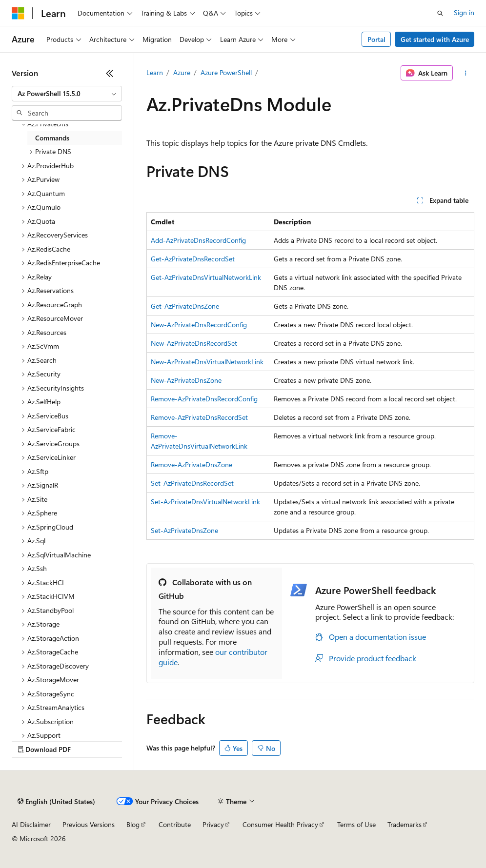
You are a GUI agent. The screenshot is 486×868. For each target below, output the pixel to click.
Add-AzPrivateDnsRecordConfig (198, 240)
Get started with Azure (435, 39)
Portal (376, 39)
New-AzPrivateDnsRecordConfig (199, 325)
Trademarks (405, 824)
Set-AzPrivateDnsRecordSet (192, 483)
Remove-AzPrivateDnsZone (192, 464)
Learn (155, 72)
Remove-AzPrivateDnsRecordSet (199, 417)
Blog (133, 824)
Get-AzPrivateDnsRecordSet (193, 259)
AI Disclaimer (31, 824)
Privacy (213, 824)
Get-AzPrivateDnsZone (185, 306)
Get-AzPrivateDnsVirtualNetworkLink (206, 277)
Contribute (175, 824)
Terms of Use (356, 824)
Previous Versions (89, 824)
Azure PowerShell (226, 72)
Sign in (464, 12)
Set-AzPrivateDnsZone (184, 530)
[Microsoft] (18, 13)
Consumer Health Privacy (280, 824)
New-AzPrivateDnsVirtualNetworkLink (207, 362)
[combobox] (67, 94)
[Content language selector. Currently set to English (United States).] (56, 802)
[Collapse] (110, 73)
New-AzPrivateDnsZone (186, 380)
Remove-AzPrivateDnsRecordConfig (204, 399)
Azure (182, 72)
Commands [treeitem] (52, 138)
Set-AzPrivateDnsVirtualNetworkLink (205, 502)
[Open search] (440, 13)
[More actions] (465, 73)
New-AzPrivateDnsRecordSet (194, 343)
